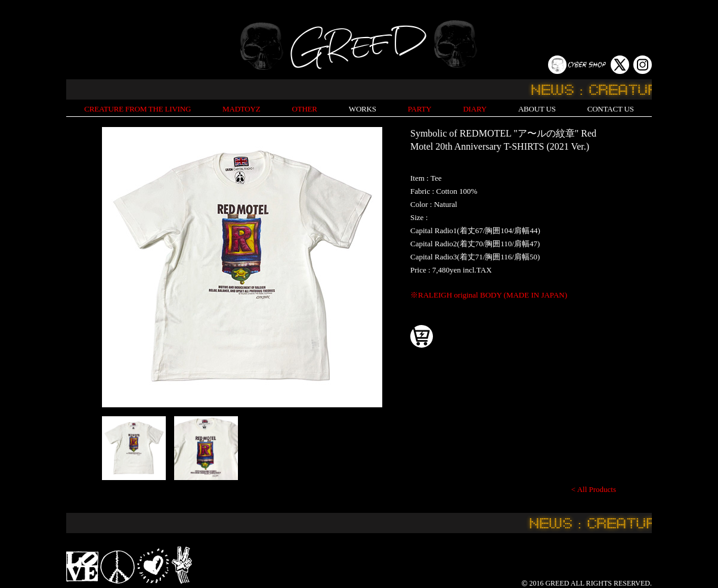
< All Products (594, 489)
